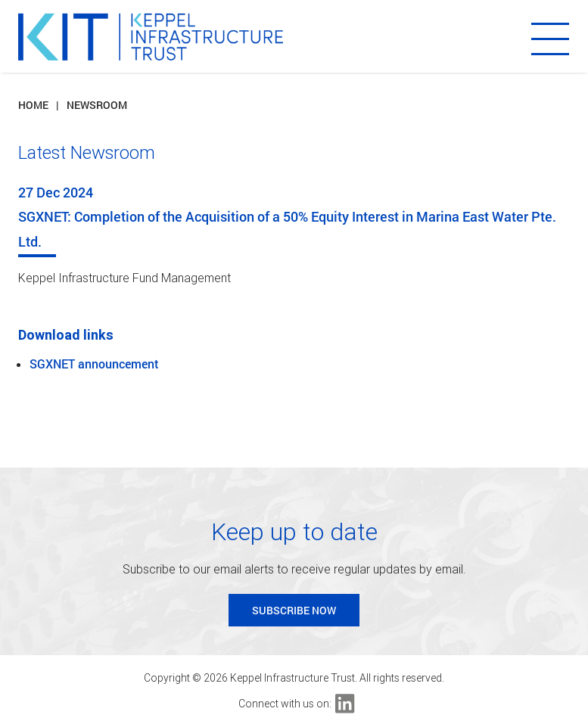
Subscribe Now (294, 610)
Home (33, 105)
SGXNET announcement (94, 364)
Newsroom (97, 105)
